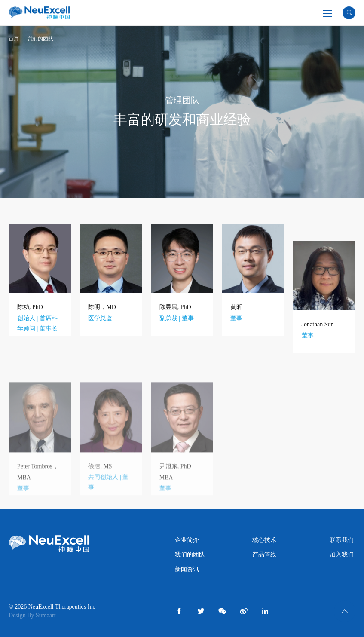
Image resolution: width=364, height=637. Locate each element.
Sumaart (46, 615)
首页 (14, 39)
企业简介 (187, 540)
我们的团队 (40, 39)
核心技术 (264, 540)
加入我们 (342, 555)
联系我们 (342, 540)
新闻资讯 (187, 569)
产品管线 (264, 555)
